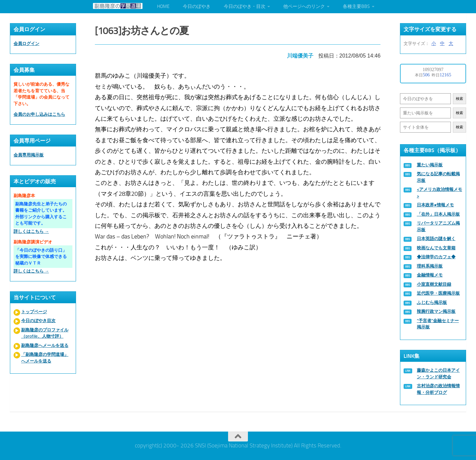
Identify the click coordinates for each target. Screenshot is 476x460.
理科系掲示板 (430, 266)
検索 (459, 99)
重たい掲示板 (430, 165)
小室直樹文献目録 (434, 284)
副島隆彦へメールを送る (45, 345)
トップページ (34, 312)
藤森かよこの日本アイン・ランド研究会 (438, 374)
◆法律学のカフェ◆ (436, 257)
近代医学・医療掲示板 (438, 293)
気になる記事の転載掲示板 (438, 177)
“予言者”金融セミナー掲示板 (438, 324)
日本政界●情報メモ (435, 205)
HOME (163, 6)
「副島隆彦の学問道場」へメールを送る (45, 358)
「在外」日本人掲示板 (438, 214)
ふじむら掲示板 (432, 302)
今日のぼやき (197, 6)
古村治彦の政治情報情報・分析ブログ (438, 389)
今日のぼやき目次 (38, 321)
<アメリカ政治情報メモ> (439, 193)
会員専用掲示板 (29, 155)
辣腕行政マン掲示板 (436, 311)
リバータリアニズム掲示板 (438, 226)
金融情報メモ (430, 275)
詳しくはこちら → (31, 231)
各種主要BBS (356, 6)
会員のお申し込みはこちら (39, 114)
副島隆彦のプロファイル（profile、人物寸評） (45, 333)
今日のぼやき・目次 (245, 6)
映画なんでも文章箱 (436, 248)
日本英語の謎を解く (436, 239)
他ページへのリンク (304, 6)
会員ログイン (26, 43)
